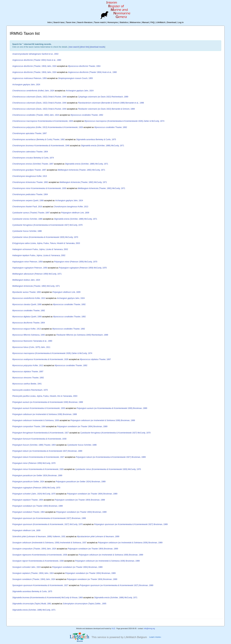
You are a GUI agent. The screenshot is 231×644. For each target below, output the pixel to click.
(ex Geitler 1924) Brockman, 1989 (37, 476)
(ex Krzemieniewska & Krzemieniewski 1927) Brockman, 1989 (47, 451)
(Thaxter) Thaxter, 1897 (31, 213)
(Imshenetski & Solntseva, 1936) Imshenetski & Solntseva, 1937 (49, 543)
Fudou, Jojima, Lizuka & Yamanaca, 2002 (40, 249)
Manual (145, 22)
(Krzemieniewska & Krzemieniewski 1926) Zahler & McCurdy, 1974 (124, 121)
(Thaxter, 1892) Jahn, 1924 (36, 115)
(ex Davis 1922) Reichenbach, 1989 (103, 97)
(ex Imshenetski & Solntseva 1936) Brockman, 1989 (45, 414)
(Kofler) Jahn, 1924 (33, 91)
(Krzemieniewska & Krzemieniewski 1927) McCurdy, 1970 (47, 225)
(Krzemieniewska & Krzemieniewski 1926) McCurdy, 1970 (45, 237)
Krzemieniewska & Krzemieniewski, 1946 (41, 146)
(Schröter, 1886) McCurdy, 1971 (102, 146)
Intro (50, 22)
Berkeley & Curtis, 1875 (96, 139)
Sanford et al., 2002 (35, 54)
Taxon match (100, 22)
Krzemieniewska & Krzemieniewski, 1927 (41, 433)
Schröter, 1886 (27, 219)
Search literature (85, 22)
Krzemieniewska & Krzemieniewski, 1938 (40, 555)
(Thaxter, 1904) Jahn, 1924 (34, 66)
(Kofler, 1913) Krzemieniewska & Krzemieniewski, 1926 (48, 127)
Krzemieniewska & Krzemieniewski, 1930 (39, 188)
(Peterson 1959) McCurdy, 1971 (37, 274)
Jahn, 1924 (26, 85)
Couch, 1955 (75, 78)
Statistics (124, 22)
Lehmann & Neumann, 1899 (98, 537)
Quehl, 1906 (28, 201)
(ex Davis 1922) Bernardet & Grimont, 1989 (106, 109)
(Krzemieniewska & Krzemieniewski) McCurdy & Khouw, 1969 (48, 598)
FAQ (152, 22)
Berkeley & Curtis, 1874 (33, 158)
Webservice (135, 22)
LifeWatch (161, 22)
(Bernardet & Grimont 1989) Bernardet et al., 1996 (111, 103)
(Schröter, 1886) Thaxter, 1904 (34, 445)
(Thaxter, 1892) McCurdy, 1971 (81, 170)
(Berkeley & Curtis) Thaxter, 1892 (39, 139)
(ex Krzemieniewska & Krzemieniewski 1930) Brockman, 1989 (48, 402)
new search (74, 47)
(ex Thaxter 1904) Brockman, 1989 (82, 427)
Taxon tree (71, 22)
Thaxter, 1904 (84, 66)
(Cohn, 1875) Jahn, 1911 (31, 347)
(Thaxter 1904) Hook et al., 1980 (37, 60)
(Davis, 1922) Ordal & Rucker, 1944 (39, 97)
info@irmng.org (149, 629)
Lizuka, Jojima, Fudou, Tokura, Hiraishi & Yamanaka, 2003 (46, 243)
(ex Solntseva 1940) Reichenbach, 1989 (82, 335)
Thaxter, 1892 (87, 115)
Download (172, 22)
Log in (181, 22)
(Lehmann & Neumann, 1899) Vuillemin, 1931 (39, 537)
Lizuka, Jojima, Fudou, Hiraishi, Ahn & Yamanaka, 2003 (45, 396)
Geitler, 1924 (28, 482)
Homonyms (113, 22)
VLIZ (113, 629)
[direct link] (84, 47)
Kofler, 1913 (30, 176)
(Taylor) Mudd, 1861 (32, 604)
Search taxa (59, 22)
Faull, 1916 (27, 207)
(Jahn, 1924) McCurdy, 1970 (34, 494)
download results (97, 47)
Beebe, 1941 (27, 384)
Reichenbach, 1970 (30, 390)
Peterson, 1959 (30, 78)
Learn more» (155, 637)
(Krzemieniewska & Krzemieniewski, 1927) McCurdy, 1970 (48, 524)
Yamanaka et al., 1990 (32, 341)
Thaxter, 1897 (30, 133)
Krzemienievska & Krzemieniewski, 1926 (40, 359)
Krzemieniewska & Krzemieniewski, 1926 (43, 121)
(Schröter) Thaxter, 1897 (33, 164)
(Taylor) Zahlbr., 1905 (85, 604)
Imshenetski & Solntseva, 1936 (36, 420)
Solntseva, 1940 (29, 335)
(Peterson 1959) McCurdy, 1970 (76, 262)
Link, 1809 (75, 213)
